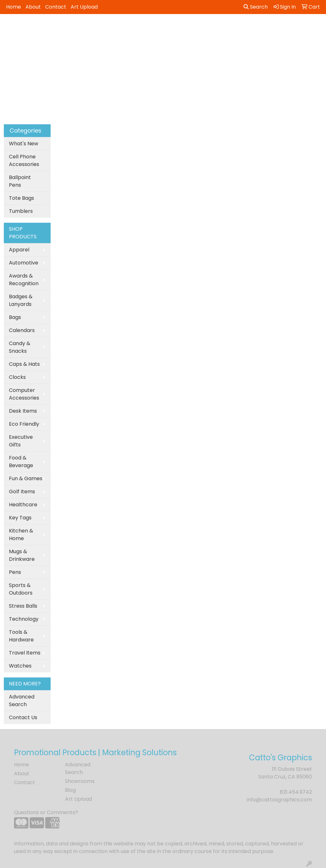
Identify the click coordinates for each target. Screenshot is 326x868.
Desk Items (23, 411)
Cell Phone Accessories (24, 160)
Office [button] (294, 28)
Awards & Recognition (24, 280)
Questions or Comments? (46, 812)
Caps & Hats (24, 364)
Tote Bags (21, 198)
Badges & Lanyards (21, 300)
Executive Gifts (21, 441)
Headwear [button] (235, 28)
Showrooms (80, 781)
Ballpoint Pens (20, 181)
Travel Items (25, 653)
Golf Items (22, 492)
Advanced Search (22, 701)
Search (256, 7)
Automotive (24, 263)
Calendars (22, 330)
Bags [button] (150, 28)
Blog (70, 790)
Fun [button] (208, 28)
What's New (24, 144)
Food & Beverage (21, 462)
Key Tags (20, 518)
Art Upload (84, 7)
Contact (56, 7)
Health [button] (267, 28)
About (33, 7)
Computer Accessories (24, 394)
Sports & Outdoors (21, 589)
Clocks (17, 377)
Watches (20, 666)
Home (14, 7)
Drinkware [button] (180, 28)
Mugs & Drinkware (22, 555)
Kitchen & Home (21, 535)
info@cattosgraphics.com (279, 800)
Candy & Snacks (20, 347)
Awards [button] (124, 28)
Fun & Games (26, 478)
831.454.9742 (296, 792)
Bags (15, 317)
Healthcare (23, 505)
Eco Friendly (24, 424)
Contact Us (23, 717)
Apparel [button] (94, 28)
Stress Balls (23, 606)
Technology (24, 619)
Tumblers (21, 211)
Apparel (19, 250)
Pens (15, 572)
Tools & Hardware (21, 636)
